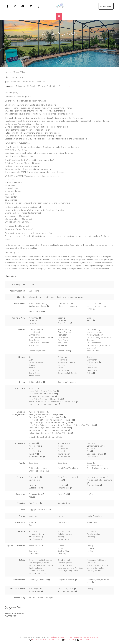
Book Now (106, 6)
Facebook (68, 640)
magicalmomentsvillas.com (44, 640)
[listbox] (59, 43)
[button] (3, 43)
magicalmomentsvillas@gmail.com (83, 637)
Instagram (83, 640)
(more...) (68, 86)
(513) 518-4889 (58, 637)
